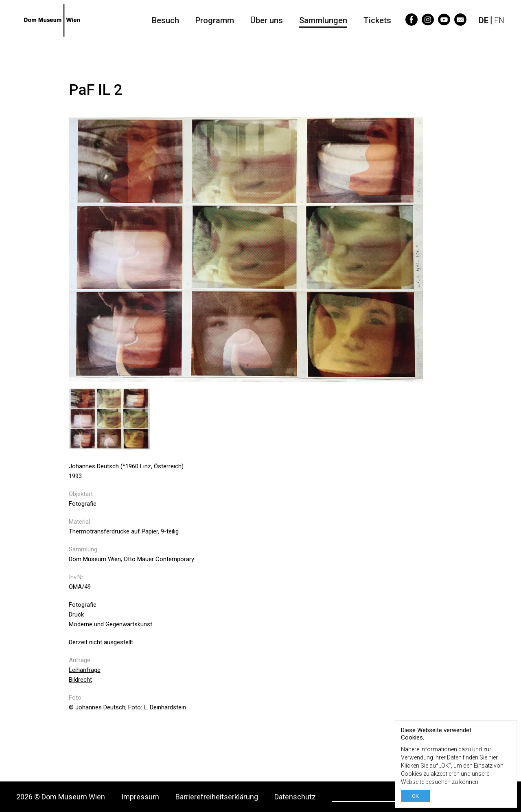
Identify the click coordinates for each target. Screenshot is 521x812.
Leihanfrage (85, 670)
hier (493, 757)
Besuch (165, 20)
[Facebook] (412, 23)
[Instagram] (428, 23)
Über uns (267, 20)
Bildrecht (80, 680)
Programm (215, 20)
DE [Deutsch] (484, 20)
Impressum (140, 797)
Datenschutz (295, 797)
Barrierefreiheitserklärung (217, 797)
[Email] (460, 23)
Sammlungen (323, 20)
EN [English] (499, 20)
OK (415, 796)
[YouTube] (444, 23)
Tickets (377, 20)
